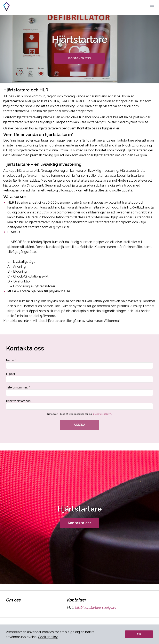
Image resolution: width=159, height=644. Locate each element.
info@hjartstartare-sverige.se (95, 608)
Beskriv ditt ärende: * (79, 404)
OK (139, 634)
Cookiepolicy (48, 637)
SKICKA (80, 425)
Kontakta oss (79, 58)
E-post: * (79, 377)
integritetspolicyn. (102, 414)
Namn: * (79, 364)
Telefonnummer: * (79, 391)
